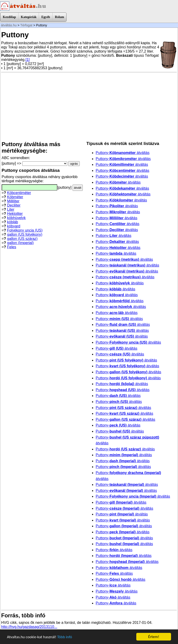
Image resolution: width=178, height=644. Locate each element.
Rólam (60, 17)
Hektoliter (15, 214)
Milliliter (13, 201)
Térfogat (26, 25)
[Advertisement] (89, 107)
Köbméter (15, 197)
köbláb (13, 222)
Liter (11, 209)
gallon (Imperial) (21, 243)
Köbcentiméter (19, 193)
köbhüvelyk (16, 218)
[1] (28, 60)
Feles (12, 247)
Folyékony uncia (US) (25, 230)
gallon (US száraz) (22, 239)
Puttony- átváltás (123, 153)
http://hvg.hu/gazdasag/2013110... (29, 627)
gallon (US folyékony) (25, 234)
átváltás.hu (9, 25)
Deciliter (14, 205)
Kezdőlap (9, 17)
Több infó (65, 637)
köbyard (14, 226)
